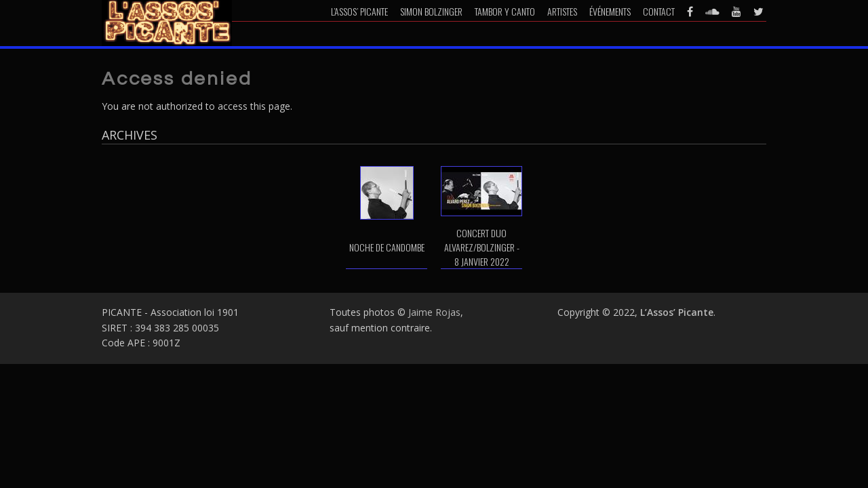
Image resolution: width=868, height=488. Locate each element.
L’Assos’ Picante (359, 11)
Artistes (562, 11)
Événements (610, 11)
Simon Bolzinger (431, 11)
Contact (659, 11)
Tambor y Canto (505, 11)
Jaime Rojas (434, 312)
